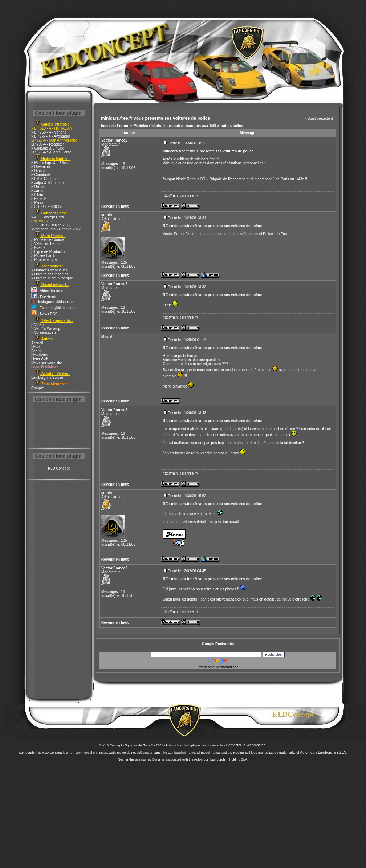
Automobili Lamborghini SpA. (323, 752)
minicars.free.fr (207, 159)
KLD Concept (59, 468)
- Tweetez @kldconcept (53, 308)
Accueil (37, 343)
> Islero (37, 195)
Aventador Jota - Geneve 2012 (56, 229)
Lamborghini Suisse (47, 378)
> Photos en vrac (45, 260)
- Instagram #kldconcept (53, 302)
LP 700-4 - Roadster (48, 144)
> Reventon (40, 167)
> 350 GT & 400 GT (47, 207)
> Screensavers (44, 333)
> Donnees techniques (49, 270)
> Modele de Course (48, 240)
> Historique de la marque (52, 278)
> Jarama (39, 191)
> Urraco (38, 187)
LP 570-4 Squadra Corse (51, 152)
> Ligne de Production (49, 252)
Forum (36, 351)
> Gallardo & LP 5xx (47, 148)
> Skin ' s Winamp (46, 329)
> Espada (39, 199)
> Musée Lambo (44, 256)
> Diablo (38, 171)
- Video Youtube (47, 291)
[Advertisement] (59, 426)
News (36, 347)
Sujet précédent (320, 118)
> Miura (37, 203)
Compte (38, 388)
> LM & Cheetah (44, 179)
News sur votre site (47, 363)
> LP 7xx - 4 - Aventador (51, 136)
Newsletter (40, 355)
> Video (37, 325)
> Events (38, 248)
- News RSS (44, 314)
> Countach (40, 175)
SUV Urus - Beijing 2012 (51, 225)
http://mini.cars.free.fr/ (180, 195)
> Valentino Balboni (47, 244)
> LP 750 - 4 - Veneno (49, 132)
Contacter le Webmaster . (246, 745)
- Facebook (44, 297)
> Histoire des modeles (50, 274)
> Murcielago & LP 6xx (49, 163)
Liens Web (40, 359)
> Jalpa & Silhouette (47, 183)
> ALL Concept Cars (47, 217)
